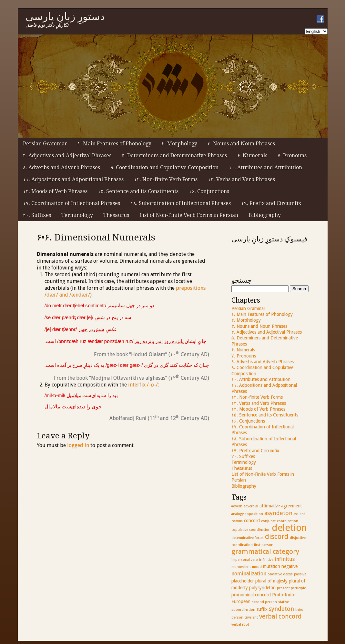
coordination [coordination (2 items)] (288, 521)
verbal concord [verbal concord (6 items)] (280, 616)
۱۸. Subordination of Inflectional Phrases (181, 203)
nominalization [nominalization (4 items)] (249, 574)
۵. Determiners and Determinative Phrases (174, 156)
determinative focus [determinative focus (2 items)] (248, 538)
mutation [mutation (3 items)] (272, 566)
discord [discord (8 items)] (277, 537)
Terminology (77, 215)
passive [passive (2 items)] (300, 574)
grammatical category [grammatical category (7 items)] (265, 551)
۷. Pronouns (292, 156)
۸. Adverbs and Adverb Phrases (61, 167)
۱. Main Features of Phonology (114, 144)
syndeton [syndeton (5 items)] (281, 609)
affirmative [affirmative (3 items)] (270, 506)
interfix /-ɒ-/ (143, 385)
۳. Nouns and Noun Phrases (241, 144)
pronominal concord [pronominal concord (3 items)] (251, 595)
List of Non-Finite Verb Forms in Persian (189, 215)
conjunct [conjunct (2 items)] (268, 521)
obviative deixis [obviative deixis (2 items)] (280, 574)
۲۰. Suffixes (37, 215)
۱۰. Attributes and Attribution (265, 167)
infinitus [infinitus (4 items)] (285, 559)
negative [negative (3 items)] (289, 566)
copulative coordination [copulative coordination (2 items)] (251, 530)
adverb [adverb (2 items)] (237, 506)
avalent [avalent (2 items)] (299, 514)
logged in (78, 445)
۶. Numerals (252, 156)
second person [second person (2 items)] (264, 602)
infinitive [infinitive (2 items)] (266, 560)
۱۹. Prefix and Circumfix (271, 203)
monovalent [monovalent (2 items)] (241, 567)
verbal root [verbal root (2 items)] (240, 624)
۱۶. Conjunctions (209, 191)
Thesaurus (116, 215)
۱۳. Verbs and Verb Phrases (241, 179)
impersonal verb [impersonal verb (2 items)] (245, 560)
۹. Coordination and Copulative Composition (164, 167)
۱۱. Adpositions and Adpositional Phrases (73, 179)
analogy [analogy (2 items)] (238, 514)
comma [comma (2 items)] (237, 521)
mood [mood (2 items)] (257, 567)
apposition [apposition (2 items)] (254, 514)
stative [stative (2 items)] (284, 602)
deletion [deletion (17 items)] (289, 528)
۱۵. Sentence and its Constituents (138, 191)
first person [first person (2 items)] (264, 545)
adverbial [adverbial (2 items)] (251, 506)
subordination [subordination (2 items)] (243, 610)
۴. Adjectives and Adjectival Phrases (67, 156)
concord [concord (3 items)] (252, 521)
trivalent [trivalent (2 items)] (251, 617)
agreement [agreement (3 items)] (291, 506)
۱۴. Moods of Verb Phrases (55, 191)
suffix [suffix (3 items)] (262, 609)
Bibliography (265, 215)
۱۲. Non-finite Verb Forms (166, 179)
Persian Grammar (45, 144)
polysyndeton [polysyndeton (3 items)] (262, 588)
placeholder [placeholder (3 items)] (243, 581)
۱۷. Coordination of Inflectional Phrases (71, 203)
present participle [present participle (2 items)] (291, 588)
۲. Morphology (179, 144)
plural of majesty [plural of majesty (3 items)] (271, 581)
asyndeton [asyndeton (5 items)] (278, 513)
